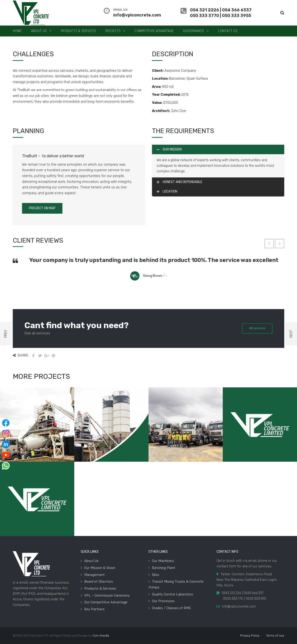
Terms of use (275, 636)
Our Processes (163, 601)
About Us (91, 561)
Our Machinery (163, 561)
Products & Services (100, 588)
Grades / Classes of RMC (171, 608)
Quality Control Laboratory (173, 594)
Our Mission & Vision (100, 568)
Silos (156, 575)
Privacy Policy (250, 636)
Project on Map (42, 208)
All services (257, 328)
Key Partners (94, 609)
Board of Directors (99, 582)
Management (94, 575)
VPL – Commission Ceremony (107, 595)
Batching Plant (164, 568)
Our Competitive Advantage (106, 602)
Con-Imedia (101, 636)
